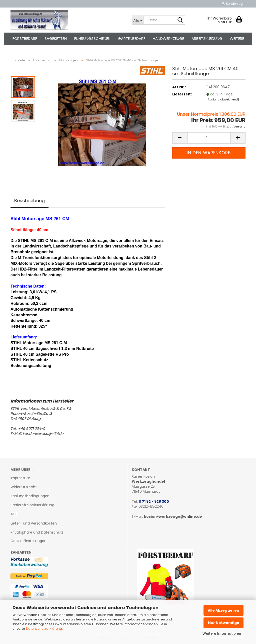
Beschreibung (29, 201)
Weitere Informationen (222, 633)
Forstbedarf (25, 38)
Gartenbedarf (132, 38)
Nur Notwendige (224, 623)
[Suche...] (137, 20)
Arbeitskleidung (207, 38)
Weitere (237, 38)
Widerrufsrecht (24, 487)
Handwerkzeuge (168, 38)
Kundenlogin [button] (234, 4)
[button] (180, 138)
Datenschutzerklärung (44, 629)
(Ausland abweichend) (223, 99)
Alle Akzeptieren (223, 610)
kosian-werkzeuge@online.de (173, 517)
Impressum (20, 478)
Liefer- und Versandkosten (34, 523)
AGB (14, 514)
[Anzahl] (209, 138)
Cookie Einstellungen (28, 541)
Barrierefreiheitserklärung (32, 505)
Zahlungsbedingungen (30, 496)
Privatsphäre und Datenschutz (37, 532)
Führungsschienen (92, 38)
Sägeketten (56, 38)
